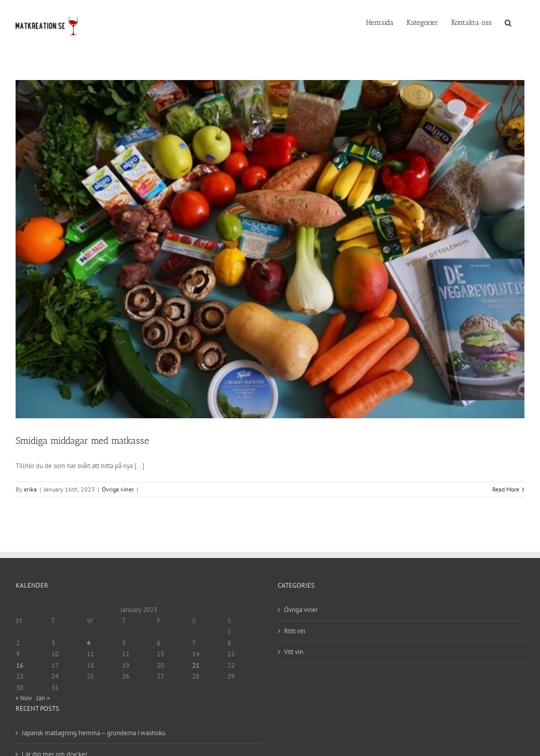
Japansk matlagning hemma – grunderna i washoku (94, 733)
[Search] (508, 22)
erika (30, 489)
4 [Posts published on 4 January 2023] (89, 643)
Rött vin (295, 631)
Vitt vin (294, 652)
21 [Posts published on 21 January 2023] (196, 665)
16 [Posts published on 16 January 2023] (20, 665)
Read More (506, 489)
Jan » (43, 698)
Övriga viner (118, 489)
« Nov (24, 698)
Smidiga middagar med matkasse (82, 441)
